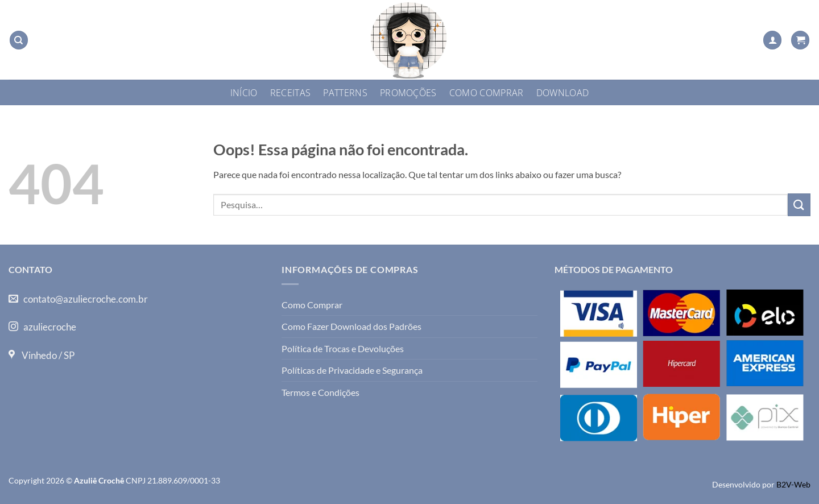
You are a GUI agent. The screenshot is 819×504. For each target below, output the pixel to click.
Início (244, 93)
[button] (772, 40)
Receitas (291, 93)
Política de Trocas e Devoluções (343, 348)
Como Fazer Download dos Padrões (351, 326)
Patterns (345, 93)
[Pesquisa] (19, 40)
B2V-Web (793, 484)
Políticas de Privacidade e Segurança (352, 370)
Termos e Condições (320, 392)
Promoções (408, 93)
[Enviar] (799, 205)
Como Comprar (487, 93)
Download (563, 93)
